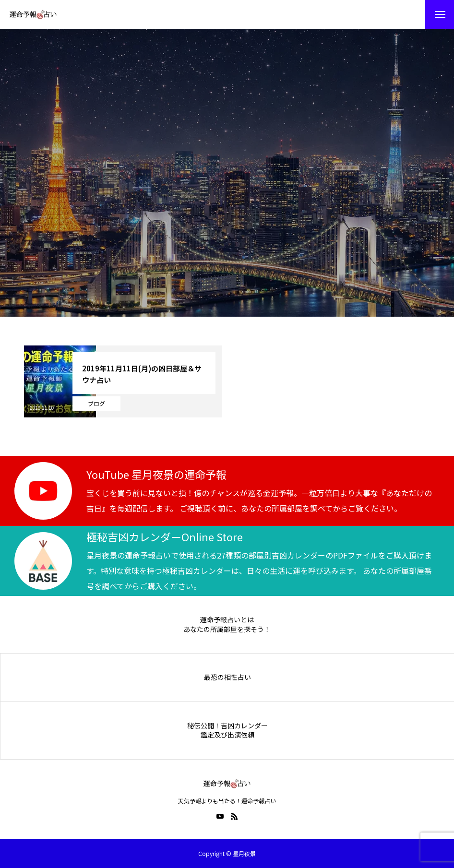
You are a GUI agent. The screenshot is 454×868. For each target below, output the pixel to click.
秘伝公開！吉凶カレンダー (227, 726)
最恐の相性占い (227, 677)
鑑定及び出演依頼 (227, 735)
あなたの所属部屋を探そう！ (227, 629)
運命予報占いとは (227, 620)
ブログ (96, 403)
